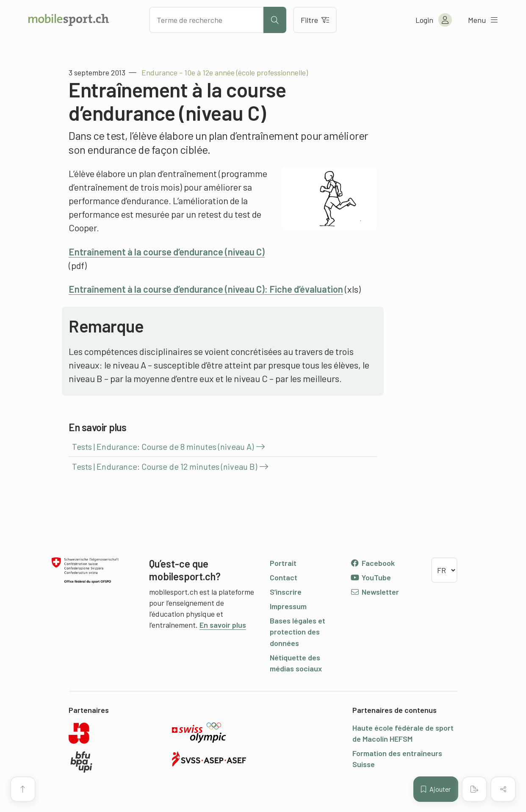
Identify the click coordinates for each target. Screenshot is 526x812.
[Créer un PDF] (474, 789)
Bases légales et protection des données (298, 632)
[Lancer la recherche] (275, 20)
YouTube (371, 577)
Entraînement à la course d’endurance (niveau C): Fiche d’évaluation (206, 289)
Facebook (372, 563)
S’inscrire (286, 592)
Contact (284, 577)
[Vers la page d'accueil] (69, 20)
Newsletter (375, 592)
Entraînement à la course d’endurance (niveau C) (167, 252)
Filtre (315, 20)
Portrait (283, 563)
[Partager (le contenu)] (503, 789)
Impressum (288, 606)
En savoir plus (223, 625)
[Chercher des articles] (206, 20)
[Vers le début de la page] (23, 789)
